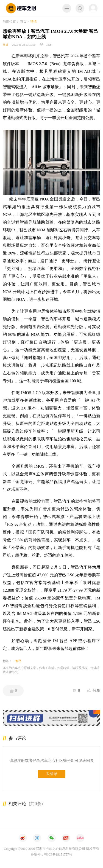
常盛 (5, 45)
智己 (18, 661)
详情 (34, 22)
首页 (23, 22)
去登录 (52, 774)
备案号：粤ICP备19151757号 (51, 854)
